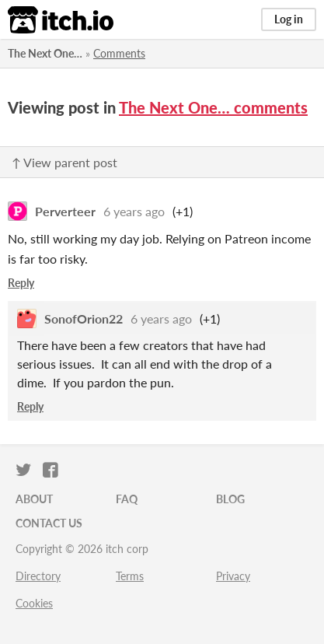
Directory (38, 576)
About (34, 499)
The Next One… (45, 53)
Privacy (233, 576)
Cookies (34, 603)
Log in (289, 19)
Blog (230, 499)
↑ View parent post (64, 162)
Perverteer (65, 211)
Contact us (49, 523)
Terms (130, 576)
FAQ (127, 499)
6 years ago (134, 211)
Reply (21, 283)
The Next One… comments (213, 107)
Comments (119, 53)
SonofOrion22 (84, 318)
